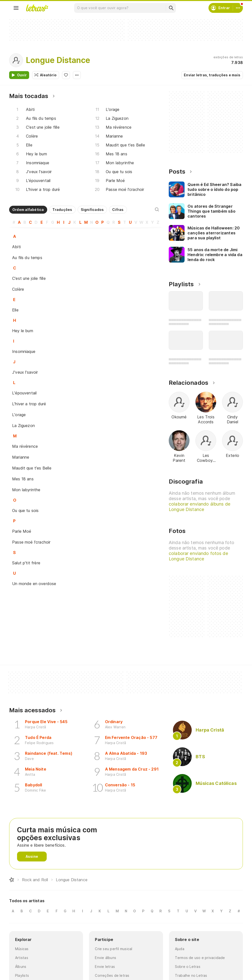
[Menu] (16, 8)
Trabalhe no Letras (191, 975)
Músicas (22, 949)
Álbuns (21, 967)
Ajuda (180, 949)
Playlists (22, 975)
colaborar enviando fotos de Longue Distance (198, 556)
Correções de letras (112, 975)
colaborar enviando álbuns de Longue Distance (199, 507)
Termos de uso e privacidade (200, 958)
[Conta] (238, 8)
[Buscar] (171, 8)
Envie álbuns (105, 958)
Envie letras (105, 967)
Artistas (22, 958)
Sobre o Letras (188, 967)
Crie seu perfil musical (114, 949)
